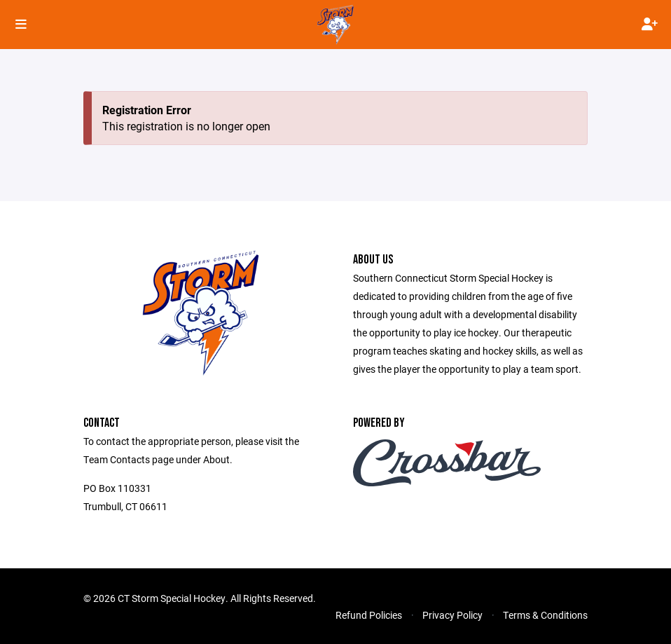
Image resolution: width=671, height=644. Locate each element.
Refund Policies (369, 615)
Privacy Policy (452, 615)
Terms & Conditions (545, 615)
